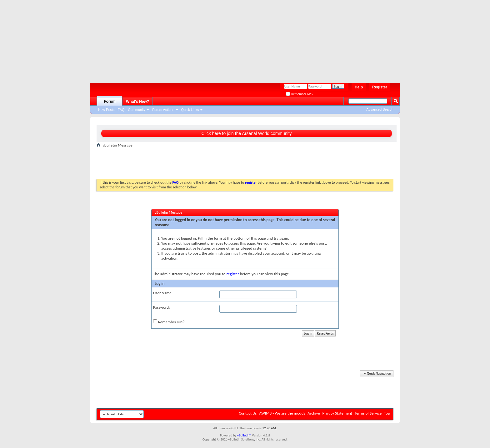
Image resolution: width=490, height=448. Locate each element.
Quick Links (190, 110)
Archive (314, 413)
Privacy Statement (337, 413)
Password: (161, 307)
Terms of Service (368, 413)
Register (380, 87)
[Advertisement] (242, 39)
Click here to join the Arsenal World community (246, 133)
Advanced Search (380, 109)
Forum (110, 102)
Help (359, 87)
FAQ (121, 110)
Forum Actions (163, 110)
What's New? (137, 102)
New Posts (106, 110)
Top (387, 413)
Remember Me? (300, 94)
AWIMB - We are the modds (282, 413)
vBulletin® (244, 435)
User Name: (163, 293)
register (233, 274)
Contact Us (248, 413)
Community (137, 110)
